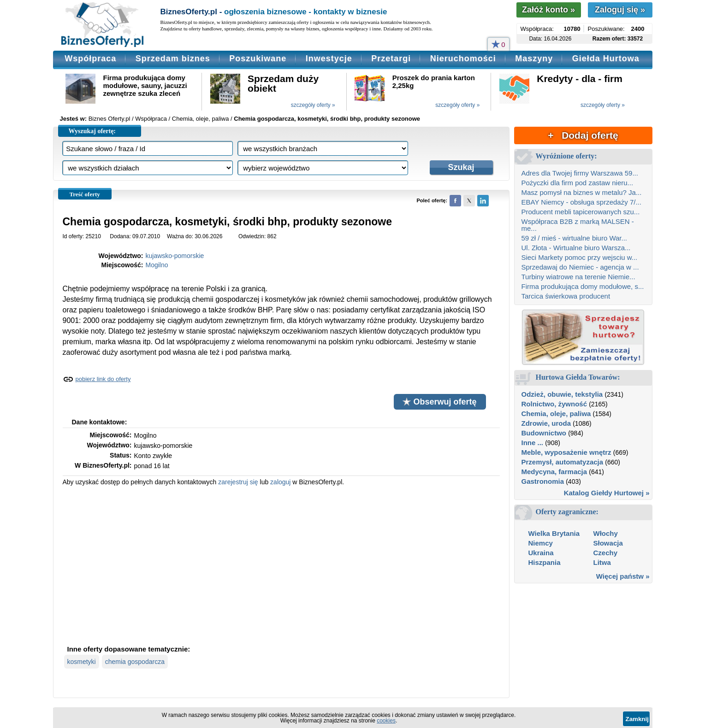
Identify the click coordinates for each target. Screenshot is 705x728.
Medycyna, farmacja (554, 472)
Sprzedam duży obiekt (283, 83)
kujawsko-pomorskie (175, 256)
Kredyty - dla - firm (580, 79)
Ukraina (541, 553)
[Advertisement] (281, 564)
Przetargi (391, 59)
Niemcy (541, 543)
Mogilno (157, 265)
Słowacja (608, 543)
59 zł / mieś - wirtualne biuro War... (575, 238)
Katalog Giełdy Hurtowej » (607, 493)
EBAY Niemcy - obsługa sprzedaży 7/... (581, 202)
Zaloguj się (620, 10)
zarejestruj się (238, 482)
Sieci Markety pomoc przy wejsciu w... (580, 257)
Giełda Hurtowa (606, 59)
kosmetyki (82, 662)
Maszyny (534, 59)
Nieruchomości (463, 59)
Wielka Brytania (554, 533)
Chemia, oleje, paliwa (556, 414)
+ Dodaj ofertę (583, 135)
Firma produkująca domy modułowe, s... (583, 286)
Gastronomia (543, 481)
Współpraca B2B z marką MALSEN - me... (578, 225)
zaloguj (280, 482)
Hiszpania (545, 562)
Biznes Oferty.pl (110, 119)
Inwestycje (329, 59)
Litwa (602, 562)
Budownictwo (544, 433)
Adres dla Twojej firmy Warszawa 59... (580, 173)
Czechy (606, 553)
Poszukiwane (258, 59)
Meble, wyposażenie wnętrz (566, 452)
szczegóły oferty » (313, 105)
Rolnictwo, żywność (554, 404)
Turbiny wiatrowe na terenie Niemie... (578, 277)
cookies (386, 721)
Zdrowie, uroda (546, 423)
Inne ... (533, 443)
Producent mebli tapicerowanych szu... (581, 212)
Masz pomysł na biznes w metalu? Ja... (582, 192)
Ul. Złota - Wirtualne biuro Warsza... (576, 248)
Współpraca (90, 59)
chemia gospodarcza (135, 662)
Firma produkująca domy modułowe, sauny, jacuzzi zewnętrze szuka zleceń (145, 85)
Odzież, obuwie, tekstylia (562, 394)
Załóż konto (548, 10)
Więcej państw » (623, 576)
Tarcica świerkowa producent (566, 296)
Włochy (606, 533)
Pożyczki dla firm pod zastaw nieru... (578, 183)
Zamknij (637, 719)
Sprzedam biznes (173, 59)
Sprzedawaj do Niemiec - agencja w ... (580, 267)
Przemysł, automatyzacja (563, 462)
